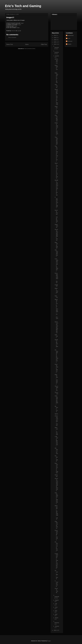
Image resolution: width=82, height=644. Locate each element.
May (56, 611)
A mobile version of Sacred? (56, 203)
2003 (55, 630)
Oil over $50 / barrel (56, 575)
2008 (55, 40)
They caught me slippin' (56, 141)
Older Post (44, 44)
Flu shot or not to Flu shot (56, 547)
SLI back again (56, 458)
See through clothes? (56, 253)
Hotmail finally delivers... (56, 368)
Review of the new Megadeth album (56, 327)
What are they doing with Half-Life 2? (56, 512)
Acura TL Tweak (56, 590)
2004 (55, 44)
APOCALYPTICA (56, 61)
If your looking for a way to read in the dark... (56, 561)
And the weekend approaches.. (56, 498)
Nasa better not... (56, 68)
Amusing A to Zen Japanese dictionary (56, 485)
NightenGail (71, 35)
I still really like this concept (56, 441)
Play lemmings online (56, 525)
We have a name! (56, 451)
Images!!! (56, 286)
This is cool (56, 393)
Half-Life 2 (56, 336)
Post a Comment (12, 37)
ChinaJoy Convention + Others (56, 421)
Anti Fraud (56, 86)
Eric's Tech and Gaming (23, 6)
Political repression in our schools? (56, 129)
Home (27, 44)
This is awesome (56, 388)
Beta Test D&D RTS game (56, 78)
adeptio (69, 44)
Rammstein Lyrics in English (56, 468)
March (57, 618)
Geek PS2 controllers (56, 110)
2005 (55, 42)
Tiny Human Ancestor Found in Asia (56, 154)
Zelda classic (56, 226)
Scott (69, 38)
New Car (56, 297)
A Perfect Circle (56, 584)
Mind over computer (56, 431)
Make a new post (56, 291)
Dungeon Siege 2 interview (56, 535)
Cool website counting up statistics (56, 265)
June (56, 607)
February (57, 623)
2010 (55, 35)
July (56, 604)
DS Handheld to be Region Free (56, 356)
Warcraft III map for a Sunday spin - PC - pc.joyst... (56, 310)
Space (56, 414)
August (57, 600)
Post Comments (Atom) (30, 49)
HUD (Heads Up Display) (56, 400)
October (57, 56)
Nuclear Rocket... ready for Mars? (56, 216)
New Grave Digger (56, 245)
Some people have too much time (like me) (56, 97)
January (57, 626)
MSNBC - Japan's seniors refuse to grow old (56, 188)
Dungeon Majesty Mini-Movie (56, 278)
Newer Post (10, 44)
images (22, 23)
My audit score (56, 409)
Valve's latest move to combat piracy (56, 171)
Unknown (70, 41)
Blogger (49, 641)
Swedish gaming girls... (56, 344)
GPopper (56, 476)
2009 (55, 38)
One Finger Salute (56, 118)
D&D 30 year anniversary (56, 379)
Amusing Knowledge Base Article (56, 235)
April (56, 614)
